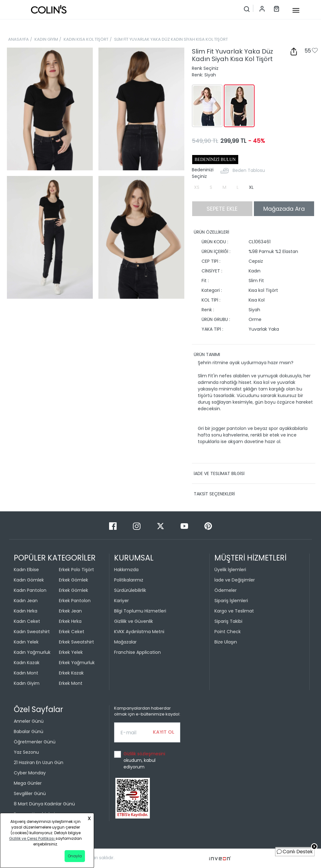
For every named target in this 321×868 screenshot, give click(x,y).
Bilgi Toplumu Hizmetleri (140, 611)
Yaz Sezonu (26, 752)
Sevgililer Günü (30, 793)
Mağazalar (125, 642)
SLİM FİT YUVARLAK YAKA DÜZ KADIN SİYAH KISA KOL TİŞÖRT (171, 39)
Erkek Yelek (71, 652)
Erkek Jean (70, 611)
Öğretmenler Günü (35, 742)
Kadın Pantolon (30, 590)
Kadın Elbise (26, 570)
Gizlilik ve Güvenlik (134, 621)
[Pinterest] (208, 526)
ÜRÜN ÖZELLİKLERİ (211, 232)
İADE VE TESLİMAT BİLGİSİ (219, 473)
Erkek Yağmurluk (77, 663)
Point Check (228, 632)
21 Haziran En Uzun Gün (39, 762)
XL (251, 187)
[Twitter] (161, 526)
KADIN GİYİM (46, 39)
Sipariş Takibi (228, 621)
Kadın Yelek (26, 642)
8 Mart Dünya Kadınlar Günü (44, 804)
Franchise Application (137, 652)
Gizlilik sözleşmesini (144, 754)
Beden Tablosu (249, 170)
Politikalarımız (129, 580)
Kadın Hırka (26, 611)
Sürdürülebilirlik (130, 590)
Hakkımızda (126, 570)
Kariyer (121, 601)
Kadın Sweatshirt (32, 632)
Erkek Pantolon (75, 601)
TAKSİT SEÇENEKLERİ (214, 494)
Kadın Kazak (27, 663)
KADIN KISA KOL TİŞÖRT (86, 39)
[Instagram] (137, 526)
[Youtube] (185, 526)
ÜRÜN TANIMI (207, 354)
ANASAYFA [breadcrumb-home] (18, 39)
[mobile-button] (296, 10)
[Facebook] (113, 526)
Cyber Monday (30, 773)
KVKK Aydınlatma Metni (139, 632)
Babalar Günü (29, 731)
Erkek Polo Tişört (76, 570)
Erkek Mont (71, 683)
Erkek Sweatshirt (76, 642)
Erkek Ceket (72, 632)
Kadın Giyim (27, 683)
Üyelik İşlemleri (230, 570)
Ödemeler (226, 590)
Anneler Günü (29, 721)
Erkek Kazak (71, 673)
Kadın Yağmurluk (32, 652)
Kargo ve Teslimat (234, 611)
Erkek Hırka (70, 621)
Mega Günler (28, 783)
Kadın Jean (26, 601)
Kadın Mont (26, 673)
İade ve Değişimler (235, 580)
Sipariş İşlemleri (231, 601)
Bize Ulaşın (226, 642)
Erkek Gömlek (74, 580)
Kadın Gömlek (29, 580)
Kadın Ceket (27, 621)
